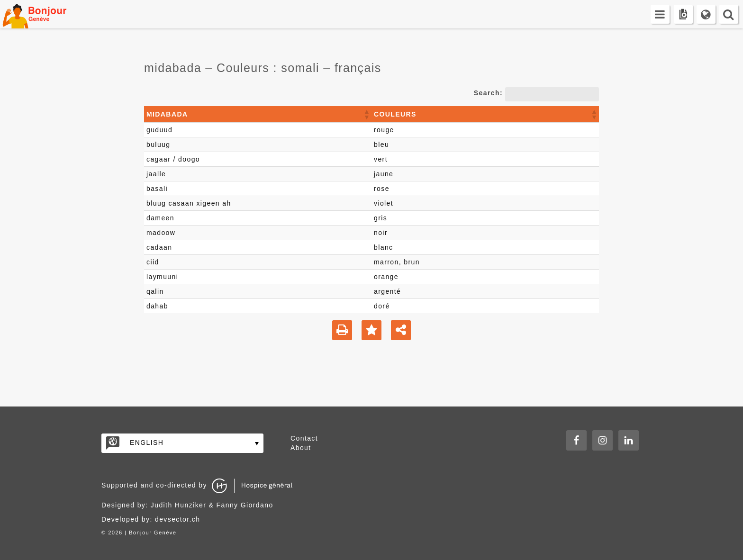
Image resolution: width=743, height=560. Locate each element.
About (301, 448)
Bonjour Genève (45, 14)
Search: (488, 93)
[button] (366, 114)
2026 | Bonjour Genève (142, 533)
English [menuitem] (147, 443)
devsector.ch (177, 519)
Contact (304, 438)
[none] (182, 443)
